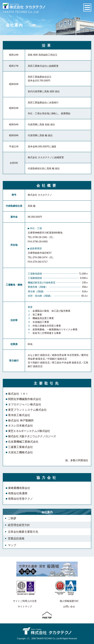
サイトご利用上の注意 (25, 601)
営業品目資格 (16, 538)
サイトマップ (25, 607)
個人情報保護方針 (69, 601)
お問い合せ (69, 607)
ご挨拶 (12, 518)
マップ (12, 545)
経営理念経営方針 (19, 525)
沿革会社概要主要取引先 (23, 532)
